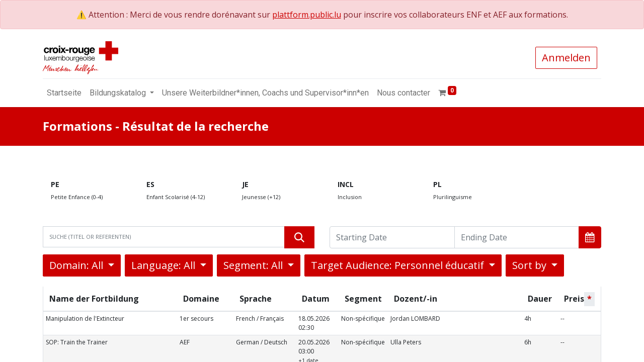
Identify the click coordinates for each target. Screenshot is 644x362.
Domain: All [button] (77, 265)
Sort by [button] (531, 265)
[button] (590, 237)
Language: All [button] (165, 265)
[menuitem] (64, 93)
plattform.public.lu (307, 15)
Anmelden (566, 58)
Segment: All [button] (254, 265)
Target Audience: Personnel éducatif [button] (399, 265)
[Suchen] (299, 237)
